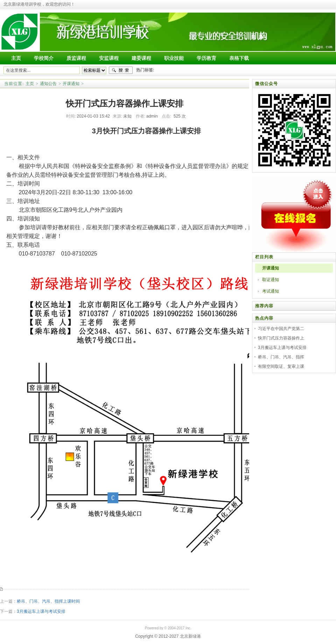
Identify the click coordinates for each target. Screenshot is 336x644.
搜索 (121, 70)
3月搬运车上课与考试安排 (41, 611)
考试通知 (271, 291)
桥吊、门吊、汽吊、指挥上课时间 (48, 601)
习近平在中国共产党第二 (281, 329)
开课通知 (71, 84)
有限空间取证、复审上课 (281, 366)
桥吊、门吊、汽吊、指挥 (281, 357)
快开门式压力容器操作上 (281, 338)
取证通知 (271, 280)
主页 (30, 84)
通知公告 (48, 84)
